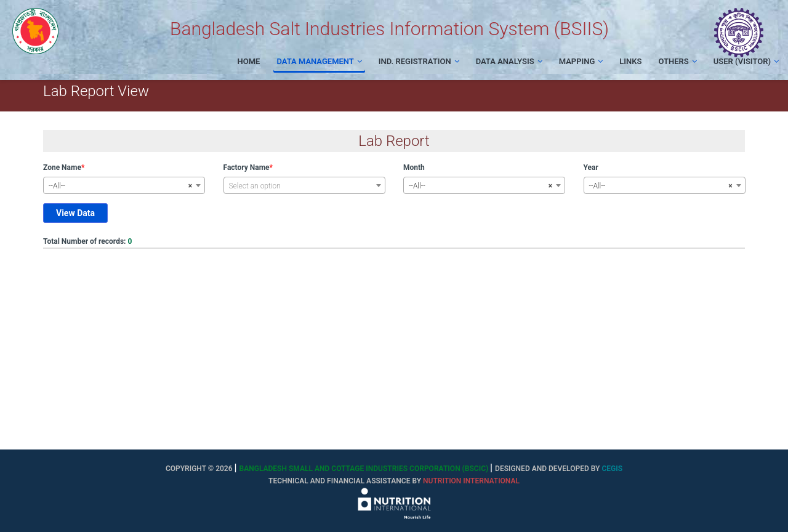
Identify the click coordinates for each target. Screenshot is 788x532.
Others (677, 61)
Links (630, 61)
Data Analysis (509, 61)
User (746, 61)
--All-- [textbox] (120, 186)
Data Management (319, 61)
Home (249, 61)
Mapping (581, 61)
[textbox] (304, 186)
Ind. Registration (419, 61)
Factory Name (247, 167)
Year (591, 167)
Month (414, 167)
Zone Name (62, 167)
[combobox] (124, 185)
